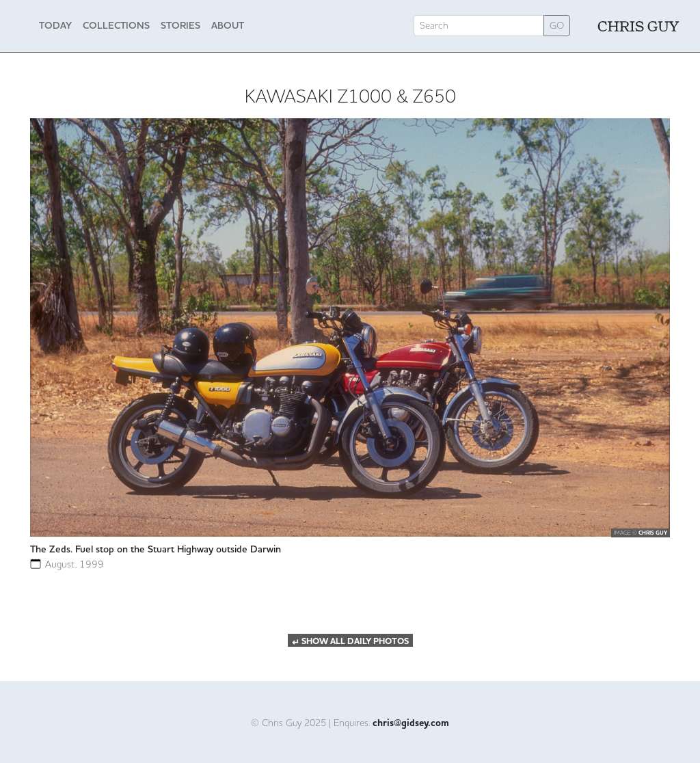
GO (557, 25)
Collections (116, 25)
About (228, 25)
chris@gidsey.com (411, 723)
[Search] (479, 26)
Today (55, 25)
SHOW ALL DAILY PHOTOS (350, 641)
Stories (180, 25)
